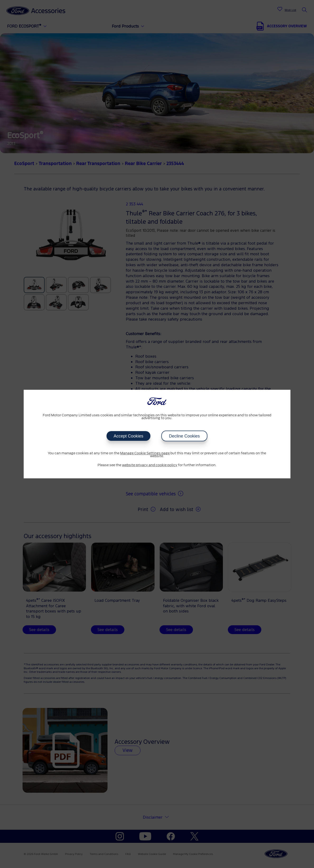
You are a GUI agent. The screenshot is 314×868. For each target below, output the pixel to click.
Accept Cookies (129, 436)
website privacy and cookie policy (150, 465)
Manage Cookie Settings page (145, 453)
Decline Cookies (184, 436)
